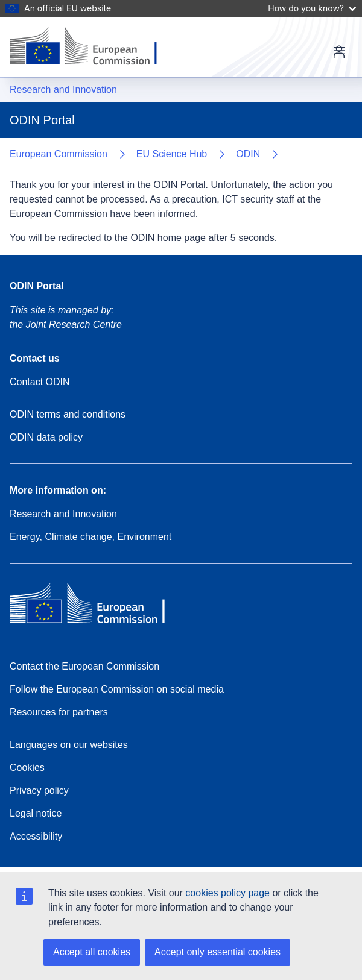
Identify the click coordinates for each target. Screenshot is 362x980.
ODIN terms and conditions (68, 414)
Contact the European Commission (84, 666)
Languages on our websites (69, 745)
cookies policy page (227, 893)
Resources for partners (59, 712)
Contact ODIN (40, 382)
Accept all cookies (92, 952)
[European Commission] (93, 47)
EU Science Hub (172, 154)
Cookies (27, 768)
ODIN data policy (46, 437)
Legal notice (36, 813)
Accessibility (36, 836)
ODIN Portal (37, 286)
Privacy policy (39, 790)
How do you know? (312, 8)
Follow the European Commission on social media (117, 689)
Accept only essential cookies (218, 952)
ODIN (248, 154)
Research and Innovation (63, 90)
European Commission (59, 154)
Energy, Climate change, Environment (91, 537)
